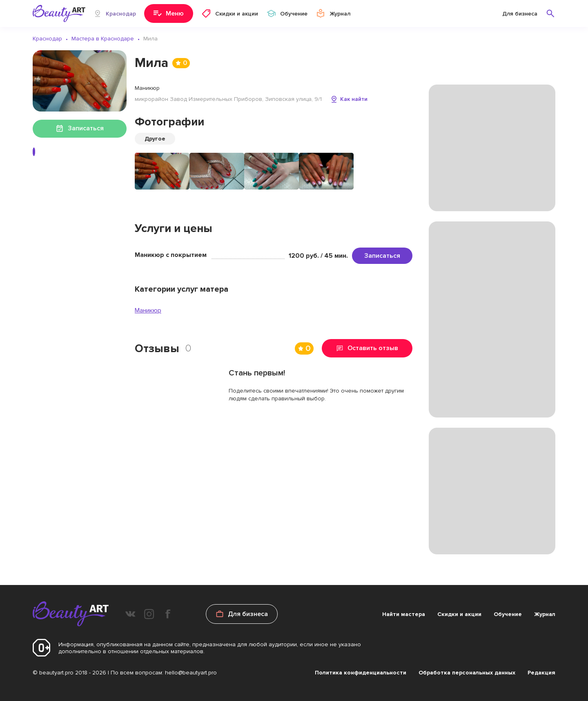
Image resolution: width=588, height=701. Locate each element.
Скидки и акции (459, 614)
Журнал (545, 614)
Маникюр (148, 310)
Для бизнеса (520, 14)
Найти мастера (404, 614)
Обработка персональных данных (467, 673)
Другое (155, 139)
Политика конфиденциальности (361, 673)
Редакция (541, 673)
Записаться (382, 256)
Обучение (508, 614)
